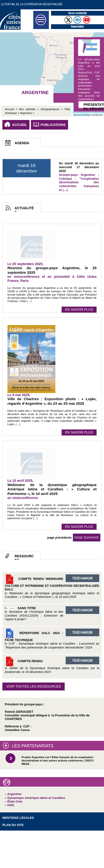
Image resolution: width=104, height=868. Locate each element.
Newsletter (77, 27)
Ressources (24, 557)
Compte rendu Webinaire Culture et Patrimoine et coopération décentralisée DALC (52, 586)
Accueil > (12, 109)
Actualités (24, 209)
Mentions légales (18, 818)
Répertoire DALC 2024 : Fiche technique (52, 639)
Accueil (20, 125)
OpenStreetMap (82, 115)
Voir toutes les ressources (34, 686)
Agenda (22, 143)
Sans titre (52, 614)
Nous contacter (78, 13)
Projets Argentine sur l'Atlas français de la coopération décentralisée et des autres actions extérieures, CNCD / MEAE (58, 761)
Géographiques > (52, 109)
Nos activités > (29, 109)
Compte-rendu (52, 665)
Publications (53, 125)
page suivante (87, 538)
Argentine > (27, 113)
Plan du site (13, 825)
